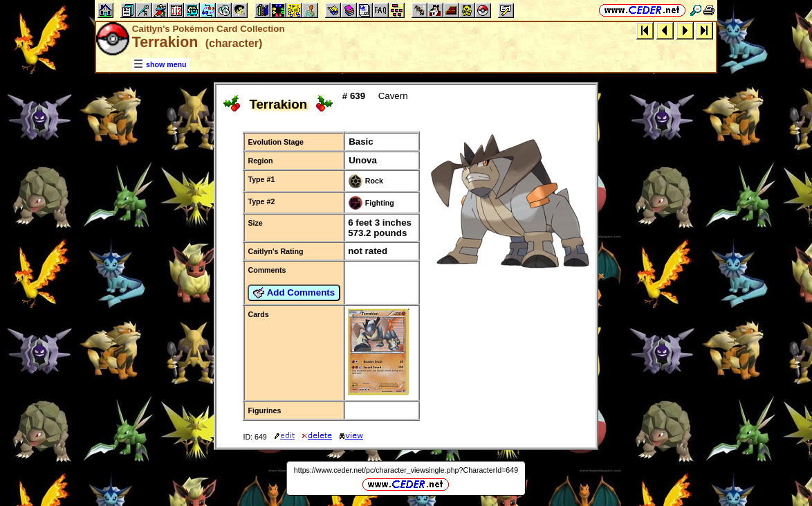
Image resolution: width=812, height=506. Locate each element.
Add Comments (294, 293)
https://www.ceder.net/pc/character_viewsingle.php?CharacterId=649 (406, 470)
